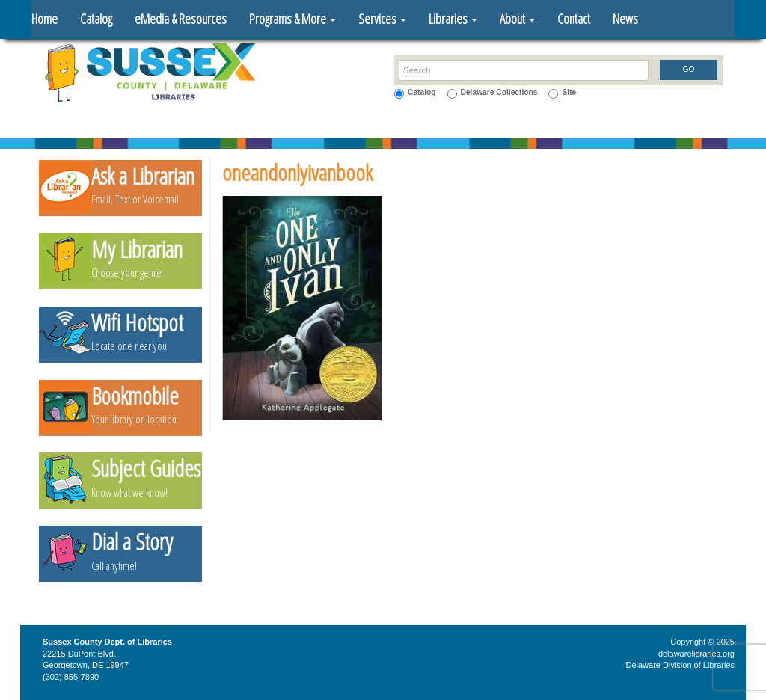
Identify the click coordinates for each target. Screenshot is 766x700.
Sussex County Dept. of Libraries (107, 642)
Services (382, 19)
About (517, 19)
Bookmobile (135, 396)
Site (569, 92)
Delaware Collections (499, 92)
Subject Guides (146, 469)
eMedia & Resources (181, 19)
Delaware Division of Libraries (680, 665)
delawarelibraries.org (696, 654)
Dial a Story (132, 542)
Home (45, 19)
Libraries (453, 19)
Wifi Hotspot (137, 323)
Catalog (96, 19)
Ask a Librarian (143, 176)
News (625, 19)
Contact (574, 19)
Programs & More (292, 19)
